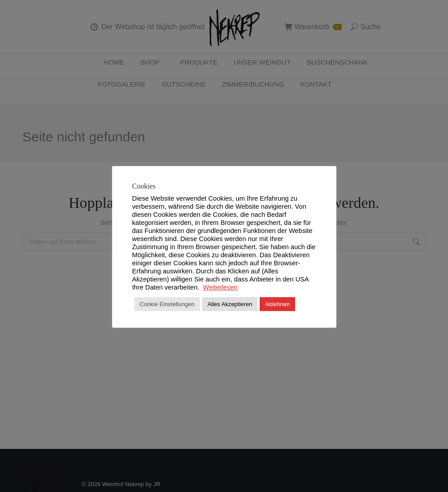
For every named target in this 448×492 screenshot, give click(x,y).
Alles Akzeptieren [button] (230, 304)
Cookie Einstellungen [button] (167, 304)
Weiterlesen (220, 287)
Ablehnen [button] (277, 304)
